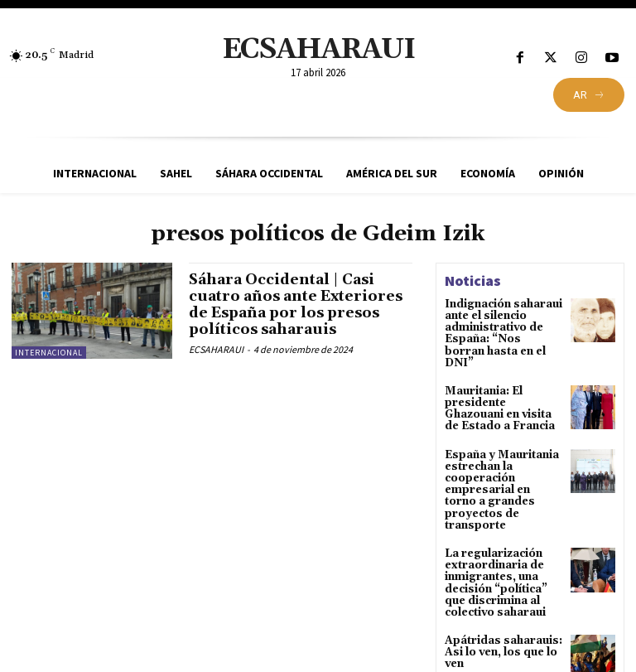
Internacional (49, 353)
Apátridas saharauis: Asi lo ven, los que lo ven (500, 614)
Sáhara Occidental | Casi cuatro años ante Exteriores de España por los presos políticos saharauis (300, 304)
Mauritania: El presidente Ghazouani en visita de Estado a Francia (503, 393)
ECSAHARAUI (216, 348)
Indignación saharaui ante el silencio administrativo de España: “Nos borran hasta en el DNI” (502, 326)
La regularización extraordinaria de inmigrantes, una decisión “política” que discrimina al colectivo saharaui (494, 548)
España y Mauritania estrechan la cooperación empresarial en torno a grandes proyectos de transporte (501, 464)
